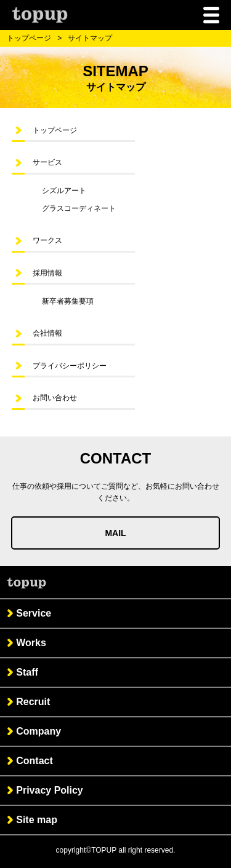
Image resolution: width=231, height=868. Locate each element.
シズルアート (64, 191)
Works (31, 643)
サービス (47, 162)
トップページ (29, 38)
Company (38, 731)
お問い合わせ (55, 398)
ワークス (47, 240)
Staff (27, 672)
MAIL (115, 533)
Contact (34, 761)
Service (34, 613)
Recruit (33, 702)
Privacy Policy (50, 790)
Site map (37, 820)
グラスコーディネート (79, 208)
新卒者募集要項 (68, 301)
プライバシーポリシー (70, 366)
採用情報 (47, 273)
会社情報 (47, 333)
